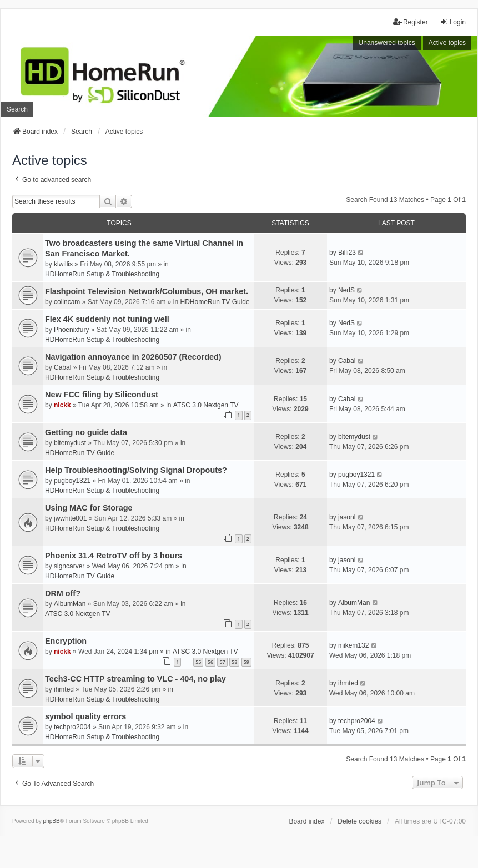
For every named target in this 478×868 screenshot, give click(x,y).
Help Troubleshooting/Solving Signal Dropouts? (136, 470)
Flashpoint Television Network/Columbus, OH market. (147, 291)
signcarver (69, 566)
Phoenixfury (71, 330)
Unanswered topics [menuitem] (387, 43)
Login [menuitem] (453, 22)
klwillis (63, 264)
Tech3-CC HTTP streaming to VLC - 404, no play (135, 679)
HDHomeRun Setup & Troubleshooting (102, 274)
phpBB (52, 821)
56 (210, 662)
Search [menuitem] (17, 109)
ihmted (64, 689)
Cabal (62, 367)
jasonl (347, 517)
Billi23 (347, 253)
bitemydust (70, 443)
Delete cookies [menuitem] (359, 821)
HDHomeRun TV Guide (215, 302)
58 (234, 662)
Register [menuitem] (411, 22)
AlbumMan (70, 604)
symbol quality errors (85, 716)
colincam (67, 302)
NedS (346, 290)
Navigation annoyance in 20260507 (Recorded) (133, 357)
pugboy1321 (72, 481)
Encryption (66, 641)
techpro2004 (72, 727)
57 (222, 662)
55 (198, 662)
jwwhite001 (70, 518)
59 (246, 662)
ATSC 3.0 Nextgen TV (206, 405)
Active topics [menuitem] (447, 43)
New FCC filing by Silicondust (102, 395)
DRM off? (63, 593)
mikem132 (353, 645)
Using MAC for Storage (89, 508)
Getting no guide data (86, 432)
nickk (62, 405)
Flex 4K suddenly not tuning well (107, 319)
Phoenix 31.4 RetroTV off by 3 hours (114, 556)
